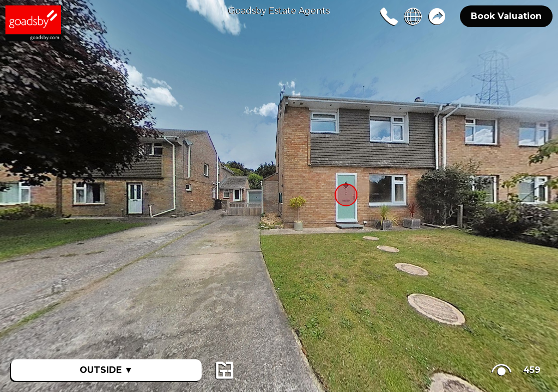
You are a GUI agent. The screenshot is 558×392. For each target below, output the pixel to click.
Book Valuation (506, 16)
